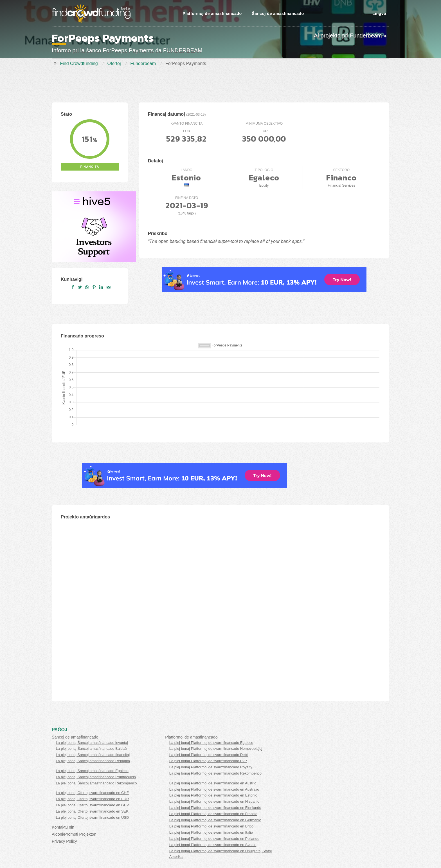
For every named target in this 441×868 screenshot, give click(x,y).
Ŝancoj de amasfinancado (278, 14)
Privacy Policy (64, 841)
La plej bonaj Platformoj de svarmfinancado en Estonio (213, 795)
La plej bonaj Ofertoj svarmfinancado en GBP (92, 805)
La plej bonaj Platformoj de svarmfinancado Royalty (211, 767)
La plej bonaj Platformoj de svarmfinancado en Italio (211, 832)
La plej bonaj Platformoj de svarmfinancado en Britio (211, 826)
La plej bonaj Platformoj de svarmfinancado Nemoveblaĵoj (216, 749)
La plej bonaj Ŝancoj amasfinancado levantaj (92, 743)
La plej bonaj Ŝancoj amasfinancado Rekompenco (96, 783)
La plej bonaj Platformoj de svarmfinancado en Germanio (215, 820)
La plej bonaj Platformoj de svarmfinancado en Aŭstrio (213, 783)
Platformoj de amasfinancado (212, 14)
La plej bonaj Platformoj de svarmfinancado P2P (208, 761)
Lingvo (379, 14)
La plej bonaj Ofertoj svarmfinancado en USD (92, 817)
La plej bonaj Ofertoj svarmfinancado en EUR (92, 799)
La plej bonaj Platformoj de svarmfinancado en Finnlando (215, 808)
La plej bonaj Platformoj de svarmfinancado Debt (209, 755)
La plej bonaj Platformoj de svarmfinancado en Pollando (214, 839)
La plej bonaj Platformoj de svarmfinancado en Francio (213, 814)
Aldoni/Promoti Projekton (74, 834)
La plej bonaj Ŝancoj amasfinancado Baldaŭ (91, 749)
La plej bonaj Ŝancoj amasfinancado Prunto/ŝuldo (96, 777)
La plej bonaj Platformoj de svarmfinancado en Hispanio (214, 801)
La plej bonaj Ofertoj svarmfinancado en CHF (92, 793)
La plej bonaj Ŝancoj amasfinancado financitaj (93, 755)
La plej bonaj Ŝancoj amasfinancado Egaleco (92, 771)
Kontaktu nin (63, 827)
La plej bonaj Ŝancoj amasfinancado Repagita (93, 761)
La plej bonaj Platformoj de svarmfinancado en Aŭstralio (214, 789)
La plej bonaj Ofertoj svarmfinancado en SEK (92, 811)
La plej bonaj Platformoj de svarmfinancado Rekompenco (215, 773)
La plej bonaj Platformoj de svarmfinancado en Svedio (213, 845)
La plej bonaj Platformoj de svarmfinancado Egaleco (211, 743)
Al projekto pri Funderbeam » (350, 35)
